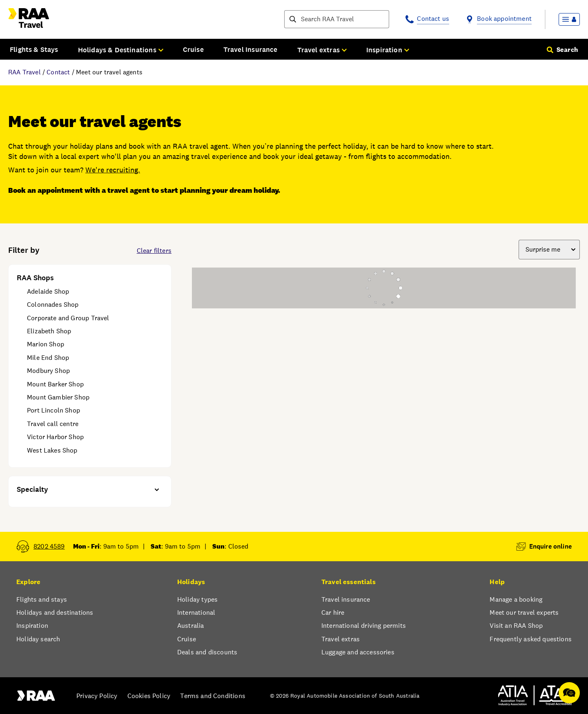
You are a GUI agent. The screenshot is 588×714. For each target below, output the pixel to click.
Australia (191, 626)
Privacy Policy (97, 696)
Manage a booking (516, 599)
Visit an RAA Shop (516, 626)
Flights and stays (42, 599)
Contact (58, 72)
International (196, 612)
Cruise (193, 49)
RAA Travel (24, 72)
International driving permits (364, 626)
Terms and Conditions (213, 696)
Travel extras (341, 639)
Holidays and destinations (55, 612)
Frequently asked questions (531, 639)
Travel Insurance (251, 49)
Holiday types (197, 599)
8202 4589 (49, 546)
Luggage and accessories (358, 652)
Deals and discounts (207, 652)
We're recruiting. (113, 170)
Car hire (333, 612)
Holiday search (38, 639)
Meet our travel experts (524, 612)
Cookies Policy (149, 696)
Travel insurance (346, 599)
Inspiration (32, 626)
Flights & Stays (34, 49)
